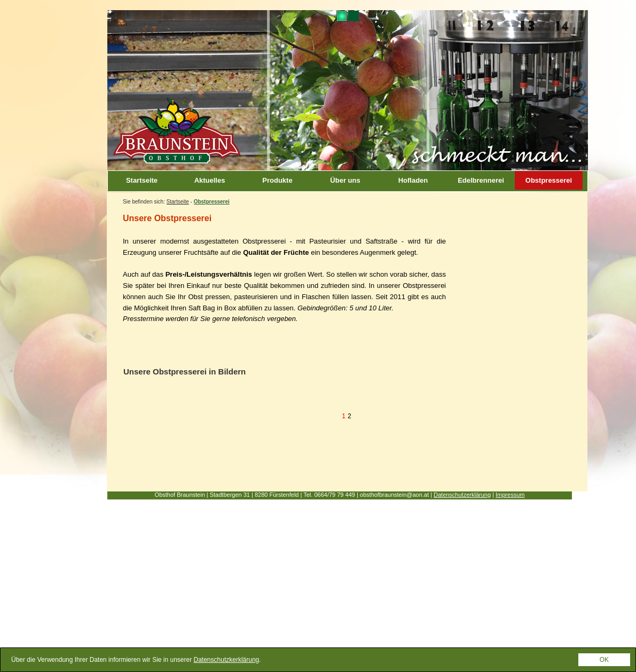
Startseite (142, 180)
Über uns (345, 180)
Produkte (277, 180)
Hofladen (413, 180)
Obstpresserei (549, 180)
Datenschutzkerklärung (227, 662)
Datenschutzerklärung (462, 495)
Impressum (510, 495)
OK (604, 662)
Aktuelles (210, 180)
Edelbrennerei (481, 180)
